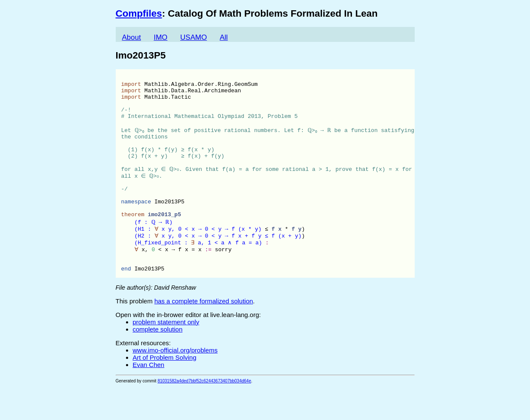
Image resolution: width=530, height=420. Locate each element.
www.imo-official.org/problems (175, 383)
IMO (161, 37)
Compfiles (139, 13)
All (224, 37)
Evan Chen (149, 398)
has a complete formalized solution (204, 334)
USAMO (193, 37)
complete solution (158, 363)
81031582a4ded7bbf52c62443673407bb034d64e (204, 414)
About (132, 37)
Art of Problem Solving (165, 391)
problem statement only (166, 355)
